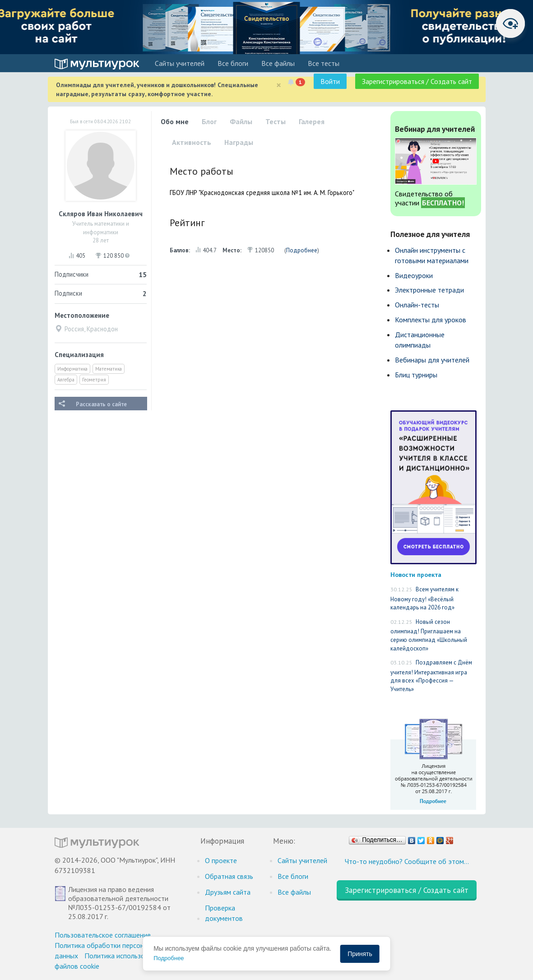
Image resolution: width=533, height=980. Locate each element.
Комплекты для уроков (431, 320)
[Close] (279, 85)
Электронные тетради (429, 290)
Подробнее (302, 250)
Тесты (276, 121)
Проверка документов (224, 913)
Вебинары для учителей (432, 360)
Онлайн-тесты (417, 305)
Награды (239, 142)
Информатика (72, 369)
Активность (192, 142)
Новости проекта (416, 574)
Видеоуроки (414, 275)
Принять (360, 954)
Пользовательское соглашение (103, 935)
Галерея (312, 121)
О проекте (221, 860)
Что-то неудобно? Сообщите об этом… (407, 861)
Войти (330, 81)
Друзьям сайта (228, 892)
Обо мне (175, 121)
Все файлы (278, 63)
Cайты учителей (180, 63)
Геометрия (94, 380)
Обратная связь (229, 876)
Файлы (241, 121)
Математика (109, 369)
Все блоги (233, 63)
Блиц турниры (416, 375)
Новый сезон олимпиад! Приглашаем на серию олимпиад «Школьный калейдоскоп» (429, 635)
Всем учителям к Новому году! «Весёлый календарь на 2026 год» (424, 598)
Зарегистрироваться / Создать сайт (417, 81)
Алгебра (66, 380)
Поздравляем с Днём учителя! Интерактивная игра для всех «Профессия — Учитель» (431, 676)
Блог (209, 121)
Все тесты (324, 63)
